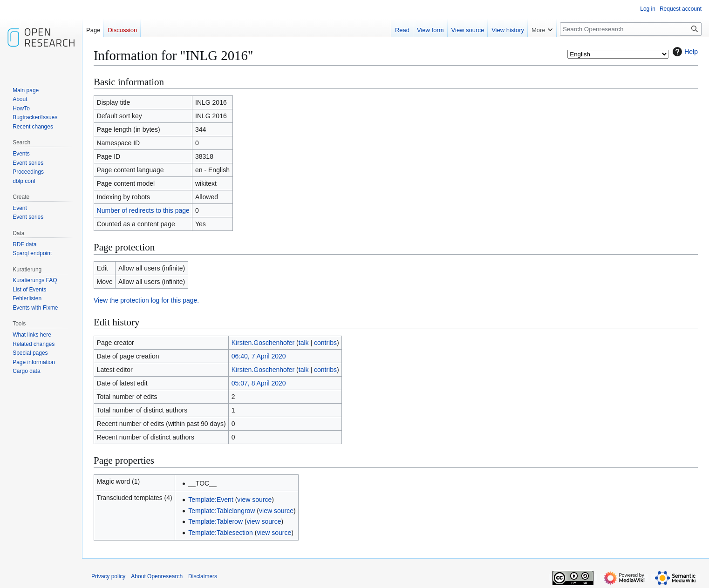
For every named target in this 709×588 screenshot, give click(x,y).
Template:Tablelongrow (222, 511)
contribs (325, 343)
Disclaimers (203, 576)
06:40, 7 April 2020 (259, 356)
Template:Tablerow (215, 521)
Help (684, 52)
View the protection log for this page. (146, 300)
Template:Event (211, 500)
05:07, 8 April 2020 (259, 383)
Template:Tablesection (221, 533)
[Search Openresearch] (631, 29)
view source (254, 500)
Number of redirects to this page (143, 210)
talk (304, 343)
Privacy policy (108, 576)
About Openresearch (157, 576)
